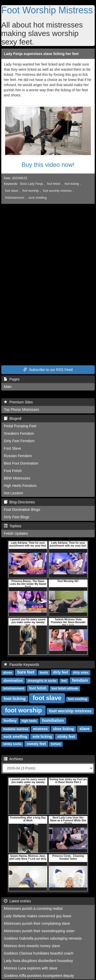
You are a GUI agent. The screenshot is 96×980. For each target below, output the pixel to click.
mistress (40, 729)
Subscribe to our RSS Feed (48, 370)
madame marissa (15, 729)
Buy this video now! (48, 165)
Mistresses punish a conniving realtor (33, 909)
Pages (12, 379)
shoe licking (63, 729)
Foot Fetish (13, 471)
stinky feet (66, 737)
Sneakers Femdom (19, 433)
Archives (13, 759)
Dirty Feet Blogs (17, 517)
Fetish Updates (16, 533)
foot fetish (54, 184)
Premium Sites (18, 402)
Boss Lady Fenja (32, 184)
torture (56, 744)
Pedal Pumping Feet (20, 426)
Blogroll (13, 419)
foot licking (72, 184)
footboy (10, 721)
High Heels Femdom (20, 486)
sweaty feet (36, 744)
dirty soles (81, 673)
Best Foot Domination (21, 463)
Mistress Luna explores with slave (31, 968)
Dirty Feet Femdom (19, 441)
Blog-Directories (19, 502)
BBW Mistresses (17, 478)
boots (44, 673)
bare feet (26, 672)
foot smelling (77, 699)
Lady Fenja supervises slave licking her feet (41, 54)
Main (8, 387)
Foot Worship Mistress (47, 10)
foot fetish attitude (65, 688)
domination (13, 680)
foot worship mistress (57, 191)
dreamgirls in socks (42, 681)
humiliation (53, 720)
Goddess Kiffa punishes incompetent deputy (39, 976)
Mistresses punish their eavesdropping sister (39, 931)
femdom (80, 680)
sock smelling (38, 198)
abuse (8, 673)
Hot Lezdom (13, 493)
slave (84, 729)
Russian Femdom (18, 456)
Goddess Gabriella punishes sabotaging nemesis (43, 938)
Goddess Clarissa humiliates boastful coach (39, 953)
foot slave (12, 191)
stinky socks (12, 744)
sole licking (42, 737)
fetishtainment (15, 198)
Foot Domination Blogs (22, 510)
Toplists (13, 526)
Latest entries (17, 901)
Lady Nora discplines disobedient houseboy (38, 961)
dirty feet (61, 672)
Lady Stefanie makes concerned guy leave (38, 916)
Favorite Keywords (22, 665)
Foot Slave (12, 448)
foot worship (31, 191)
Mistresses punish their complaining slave (37, 923)
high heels (29, 721)
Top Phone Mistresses (22, 410)
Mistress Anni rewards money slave (32, 946)
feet (64, 681)
